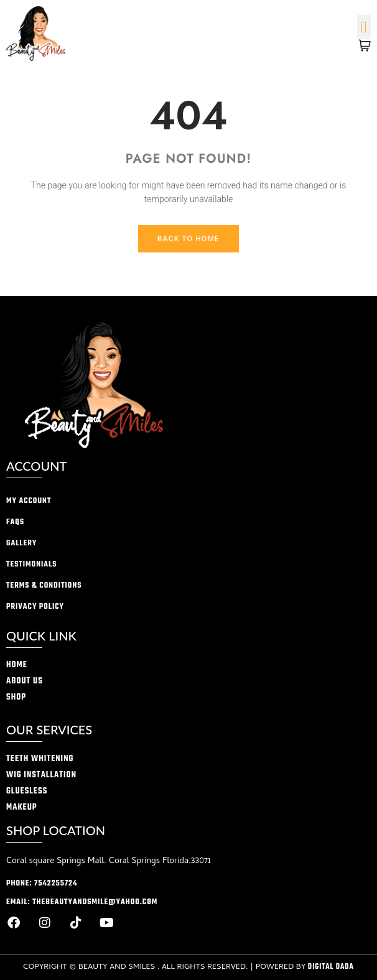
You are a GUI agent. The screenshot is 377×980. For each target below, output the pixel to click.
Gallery (21, 543)
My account (29, 501)
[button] (364, 27)
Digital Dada (331, 967)
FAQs (15, 522)
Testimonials (31, 565)
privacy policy (35, 607)
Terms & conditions (44, 586)
